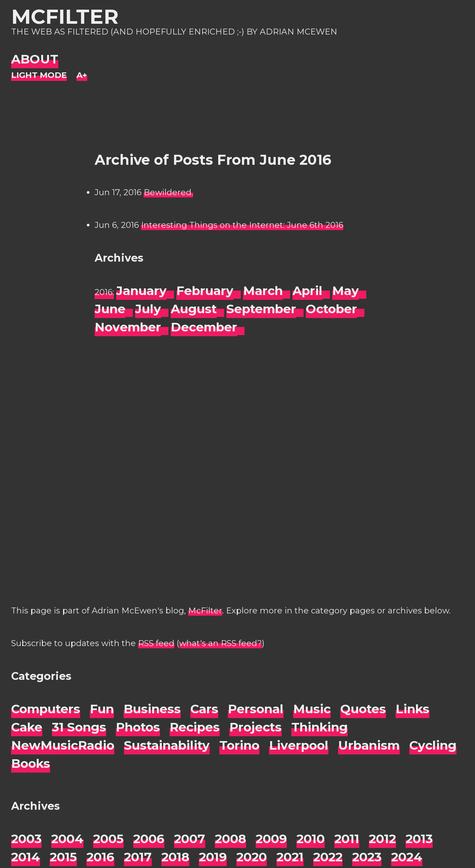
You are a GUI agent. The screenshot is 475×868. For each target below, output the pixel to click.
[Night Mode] (39, 76)
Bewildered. (168, 192)
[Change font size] (82, 76)
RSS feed (156, 643)
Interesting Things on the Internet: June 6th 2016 (242, 225)
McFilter (65, 17)
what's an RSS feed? (221, 643)
